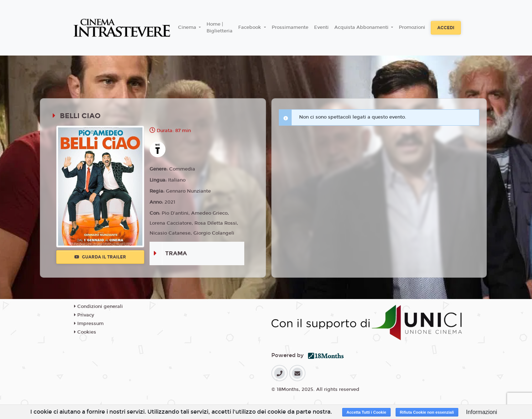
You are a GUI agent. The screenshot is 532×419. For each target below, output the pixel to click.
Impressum (89, 324)
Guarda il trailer (100, 257)
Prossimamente (290, 27)
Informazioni (482, 412)
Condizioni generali (98, 307)
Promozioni (412, 27)
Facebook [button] (250, 27)
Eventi (321, 27)
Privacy (84, 315)
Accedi (446, 28)
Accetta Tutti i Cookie (366, 412)
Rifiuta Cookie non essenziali (427, 412)
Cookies (85, 332)
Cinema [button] (188, 27)
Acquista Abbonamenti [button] (362, 27)
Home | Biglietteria (220, 28)
